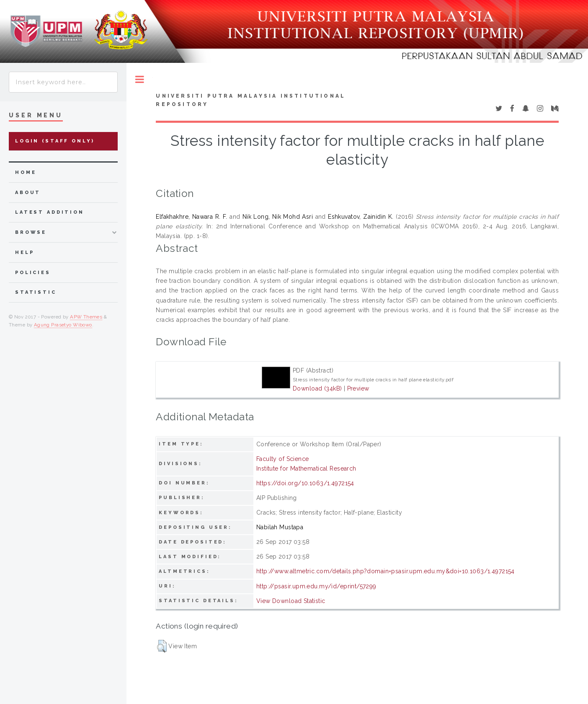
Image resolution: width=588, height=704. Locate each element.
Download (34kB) (317, 388)
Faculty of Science (283, 459)
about (28, 193)
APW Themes (86, 317)
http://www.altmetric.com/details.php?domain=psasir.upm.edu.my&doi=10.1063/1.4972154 (386, 571)
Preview (358, 388)
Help (24, 252)
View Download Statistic (291, 601)
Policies (33, 273)
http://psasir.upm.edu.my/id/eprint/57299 (316, 586)
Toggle (140, 79)
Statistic (36, 292)
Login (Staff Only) (55, 141)
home (26, 172)
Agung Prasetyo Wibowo (63, 325)
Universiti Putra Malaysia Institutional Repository (251, 100)
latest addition (50, 212)
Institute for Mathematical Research (306, 468)
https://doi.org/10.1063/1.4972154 (305, 483)
